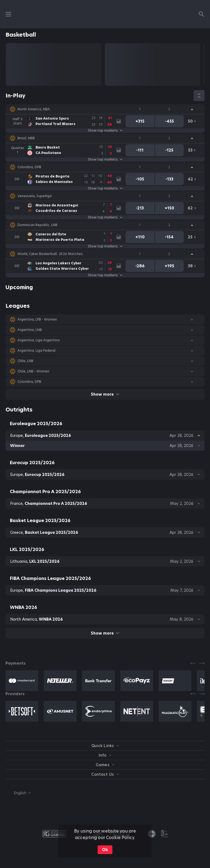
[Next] (202, 663)
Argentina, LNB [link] (30, 330)
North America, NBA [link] (34, 109)
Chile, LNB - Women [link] (33, 371)
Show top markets (105, 131)
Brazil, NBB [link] (26, 138)
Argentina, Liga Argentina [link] (39, 340)
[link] (63, 121)
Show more (105, 394)
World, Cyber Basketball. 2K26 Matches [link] (50, 254)
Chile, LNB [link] (25, 361)
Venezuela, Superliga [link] (35, 196)
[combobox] (18, 793)
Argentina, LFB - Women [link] (37, 319)
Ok (105, 850)
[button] (105, 109)
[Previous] (193, 663)
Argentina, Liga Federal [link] (37, 351)
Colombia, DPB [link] (29, 167)
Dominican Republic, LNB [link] (37, 225)
